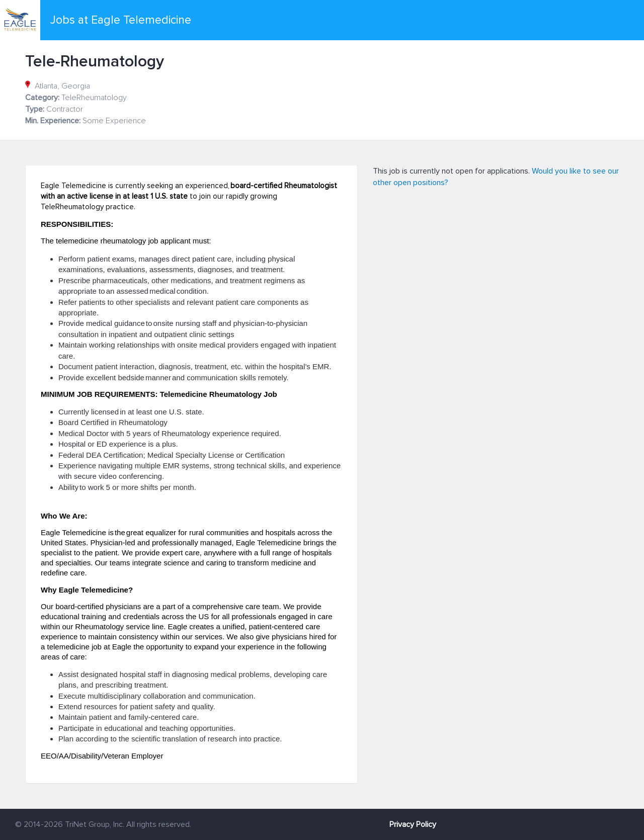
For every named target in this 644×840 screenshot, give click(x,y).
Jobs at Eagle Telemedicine (121, 20)
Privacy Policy (413, 824)
